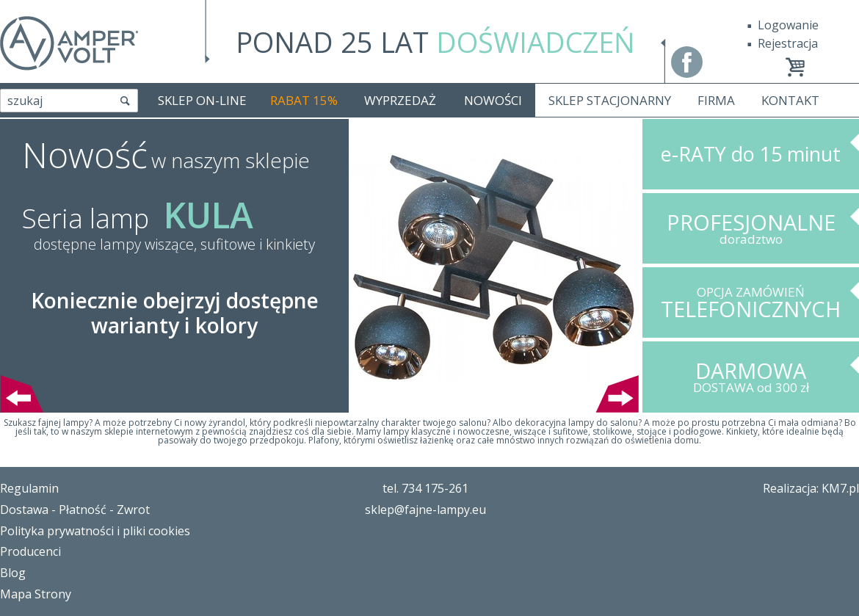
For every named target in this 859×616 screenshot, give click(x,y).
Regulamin (29, 488)
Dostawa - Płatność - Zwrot (75, 510)
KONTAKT (790, 100)
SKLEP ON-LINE (202, 100)
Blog (13, 573)
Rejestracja (788, 43)
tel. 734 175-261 (425, 488)
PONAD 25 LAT (435, 42)
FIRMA (716, 100)
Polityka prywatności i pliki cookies (95, 531)
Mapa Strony (36, 594)
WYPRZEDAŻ (400, 100)
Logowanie (788, 25)
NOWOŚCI (493, 100)
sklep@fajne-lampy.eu (425, 510)
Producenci (30, 551)
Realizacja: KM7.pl (811, 488)
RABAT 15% (304, 100)
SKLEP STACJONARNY (610, 100)
